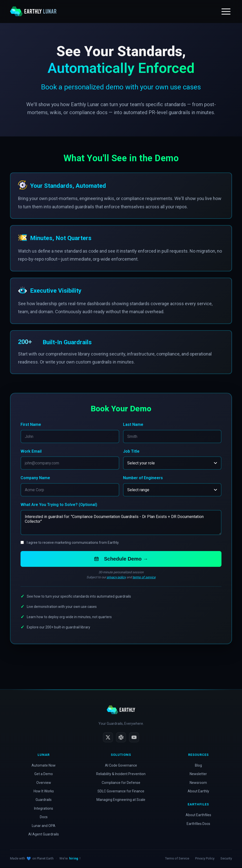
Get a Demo (44, 774)
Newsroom (198, 783)
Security (226, 859)
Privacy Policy (205, 859)
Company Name (35, 478)
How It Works (44, 792)
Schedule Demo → (121, 559)
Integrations (44, 809)
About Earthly (198, 792)
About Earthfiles (198, 815)
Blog (198, 766)
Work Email (31, 451)
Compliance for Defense (121, 783)
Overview (44, 783)
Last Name (133, 424)
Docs (44, 817)
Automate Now (44, 766)
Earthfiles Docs (198, 824)
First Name (31, 424)
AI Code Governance (121, 766)
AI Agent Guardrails (44, 835)
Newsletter (198, 774)
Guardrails (44, 800)
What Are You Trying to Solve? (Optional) (59, 505)
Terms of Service (177, 859)
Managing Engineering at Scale (121, 800)
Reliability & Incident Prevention (121, 774)
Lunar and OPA (44, 826)
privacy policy (116, 578)
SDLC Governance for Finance (121, 792)
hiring (74, 859)
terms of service (144, 578)
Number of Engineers (143, 478)
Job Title (131, 451)
